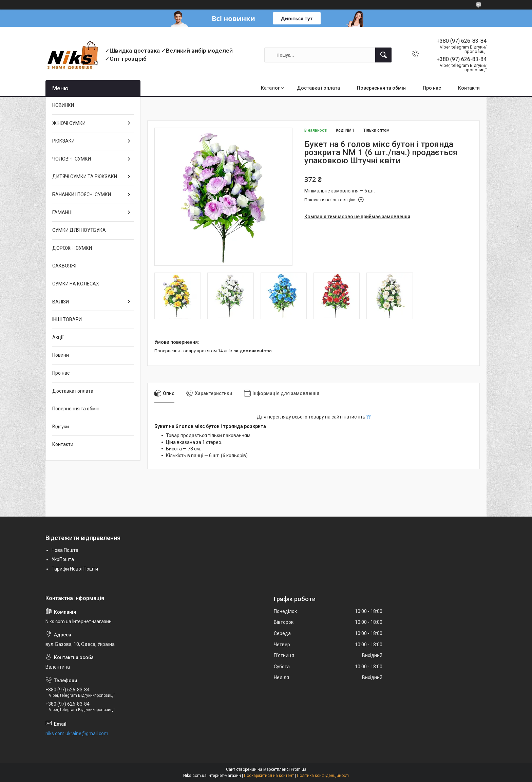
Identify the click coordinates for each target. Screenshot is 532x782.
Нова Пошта (65, 550)
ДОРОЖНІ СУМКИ (72, 248)
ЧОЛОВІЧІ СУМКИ (72, 159)
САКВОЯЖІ (64, 266)
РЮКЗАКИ (63, 141)
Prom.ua (299, 769)
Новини (61, 355)
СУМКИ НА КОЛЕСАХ (76, 284)
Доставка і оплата (318, 88)
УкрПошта (63, 559)
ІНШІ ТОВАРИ (67, 319)
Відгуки (61, 427)
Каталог (270, 88)
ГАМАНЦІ (62, 212)
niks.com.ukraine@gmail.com (77, 733)
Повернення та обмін (381, 88)
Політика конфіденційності (323, 776)
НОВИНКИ (63, 105)
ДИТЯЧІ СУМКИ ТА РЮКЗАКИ (85, 176)
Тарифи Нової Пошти (75, 569)
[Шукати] (383, 55)
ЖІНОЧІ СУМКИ (69, 123)
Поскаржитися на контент (269, 776)
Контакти (469, 88)
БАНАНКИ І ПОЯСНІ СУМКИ (82, 194)
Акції (58, 337)
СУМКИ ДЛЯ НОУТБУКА (79, 230)
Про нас (432, 88)
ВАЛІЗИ (61, 302)
